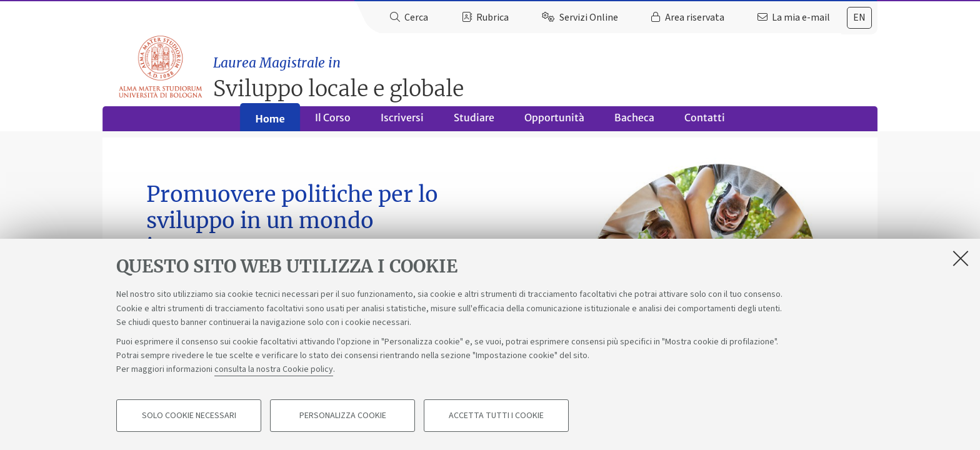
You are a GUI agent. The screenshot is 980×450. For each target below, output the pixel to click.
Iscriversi (402, 122)
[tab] (859, 18)
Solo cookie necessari (189, 416)
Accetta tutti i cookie (496, 416)
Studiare (474, 122)
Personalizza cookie (343, 416)
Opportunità (554, 122)
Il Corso (333, 122)
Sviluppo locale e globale (547, 72)
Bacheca (634, 122)
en (859, 17)
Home (270, 123)
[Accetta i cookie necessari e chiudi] (961, 259)
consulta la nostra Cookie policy (274, 370)
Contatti (705, 122)
